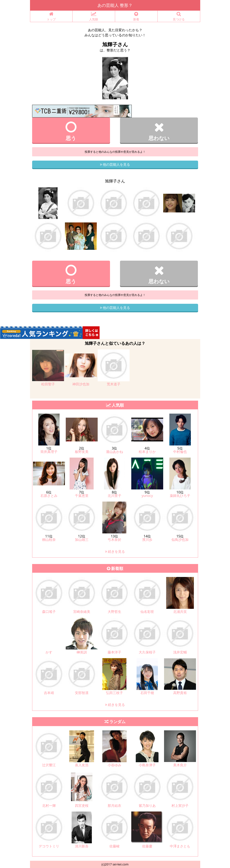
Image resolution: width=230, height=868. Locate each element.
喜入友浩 (82, 765)
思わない (159, 131)
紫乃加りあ (147, 806)
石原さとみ (49, 496)
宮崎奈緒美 (82, 612)
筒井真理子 (49, 452)
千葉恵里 (82, 496)
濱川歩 (147, 540)
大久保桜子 (147, 652)
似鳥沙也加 (180, 540)
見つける (179, 16)
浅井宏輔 (180, 652)
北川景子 (114, 496)
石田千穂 (147, 693)
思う (71, 131)
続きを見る (115, 551)
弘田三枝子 (114, 693)
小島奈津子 (147, 765)
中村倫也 (180, 452)
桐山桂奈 (49, 540)
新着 (136, 16)
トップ (51, 16)
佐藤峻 (114, 846)
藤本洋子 (114, 652)
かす (49, 652)
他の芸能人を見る (115, 164)
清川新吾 (82, 846)
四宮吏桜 (82, 806)
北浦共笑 (180, 612)
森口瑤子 (49, 612)
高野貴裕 (180, 693)
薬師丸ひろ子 (180, 496)
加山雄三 (82, 540)
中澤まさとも (180, 846)
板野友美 (82, 452)
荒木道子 (114, 384)
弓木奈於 (114, 540)
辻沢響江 (49, 765)
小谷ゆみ (114, 765)
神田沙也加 (81, 384)
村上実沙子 (180, 806)
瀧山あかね (114, 452)
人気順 (94, 16)
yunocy (147, 496)
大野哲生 (114, 612)
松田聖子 (48, 384)
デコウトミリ (49, 846)
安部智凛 (82, 693)
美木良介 (180, 765)
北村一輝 (49, 806)
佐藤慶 (147, 846)
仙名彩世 (147, 612)
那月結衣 (114, 806)
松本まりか (147, 452)
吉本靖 (49, 693)
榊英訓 (82, 652)
